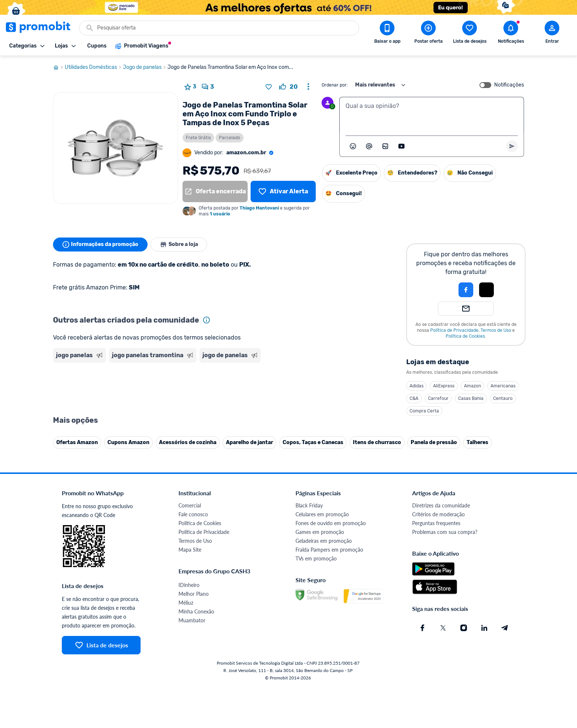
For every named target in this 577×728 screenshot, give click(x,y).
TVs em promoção (316, 558)
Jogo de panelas (145, 67)
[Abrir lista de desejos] (470, 34)
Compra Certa (424, 411)
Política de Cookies (465, 336)
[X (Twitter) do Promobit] (443, 628)
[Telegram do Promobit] (505, 628)
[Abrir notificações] (511, 34)
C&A (414, 398)
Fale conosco (193, 514)
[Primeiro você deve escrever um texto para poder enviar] (512, 146)
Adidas (417, 386)
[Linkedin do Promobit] (484, 628)
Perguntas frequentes (436, 523)
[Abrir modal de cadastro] (552, 34)
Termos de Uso (496, 330)
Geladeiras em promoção (324, 541)
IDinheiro (189, 585)
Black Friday (309, 505)
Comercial (190, 505)
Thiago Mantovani (259, 208)
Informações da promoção (100, 245)
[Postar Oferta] (428, 34)
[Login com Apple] (486, 290)
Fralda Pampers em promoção (329, 550)
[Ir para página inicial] (59, 67)
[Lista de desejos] (283, 191)
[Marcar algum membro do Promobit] (369, 146)
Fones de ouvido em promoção (331, 523)
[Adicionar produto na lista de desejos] (269, 87)
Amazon (472, 386)
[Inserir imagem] (385, 146)
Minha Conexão (196, 611)
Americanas (503, 386)
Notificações (509, 85)
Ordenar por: (335, 85)
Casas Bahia (471, 398)
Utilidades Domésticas (94, 67)
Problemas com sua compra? (445, 532)
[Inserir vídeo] (401, 146)
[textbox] (432, 115)
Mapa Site (190, 550)
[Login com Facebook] (466, 290)
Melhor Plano (194, 594)
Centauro (503, 398)
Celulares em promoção (322, 514)
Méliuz (186, 603)
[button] (441, 290)
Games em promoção (320, 532)
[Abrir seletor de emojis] (353, 146)
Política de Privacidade (454, 330)
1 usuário (220, 214)
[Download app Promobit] (387, 34)
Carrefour (438, 398)
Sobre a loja (179, 245)
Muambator (192, 620)
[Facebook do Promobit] (422, 628)
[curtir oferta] (288, 87)
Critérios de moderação (438, 514)
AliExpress (444, 386)
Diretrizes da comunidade (441, 505)
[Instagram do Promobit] (464, 628)
